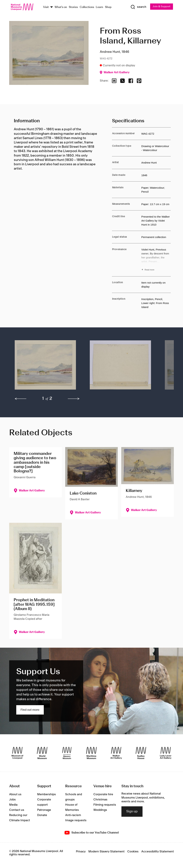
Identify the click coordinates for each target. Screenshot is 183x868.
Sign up (132, 812)
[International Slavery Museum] (67, 753)
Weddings (100, 810)
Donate (42, 816)
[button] (45, 367)
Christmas (100, 800)
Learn (99, 7)
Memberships (47, 795)
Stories (73, 7)
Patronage (44, 810)
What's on (61, 7)
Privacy (81, 852)
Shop (108, 7)
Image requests (76, 821)
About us (15, 795)
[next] (74, 399)
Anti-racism (73, 816)
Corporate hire (103, 795)
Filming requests (105, 805)
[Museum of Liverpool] (17, 753)
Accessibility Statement (158, 852)
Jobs (12, 800)
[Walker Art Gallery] (116, 753)
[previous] (21, 399)
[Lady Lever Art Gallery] (166, 753)
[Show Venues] (52, 8)
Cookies (133, 852)
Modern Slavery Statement (106, 852)
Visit (46, 7)
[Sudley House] (141, 753)
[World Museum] (42, 753)
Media (13, 805)
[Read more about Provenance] (156, 260)
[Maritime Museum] (91, 753)
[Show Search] (137, 7)
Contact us (17, 810)
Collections (87, 7)
